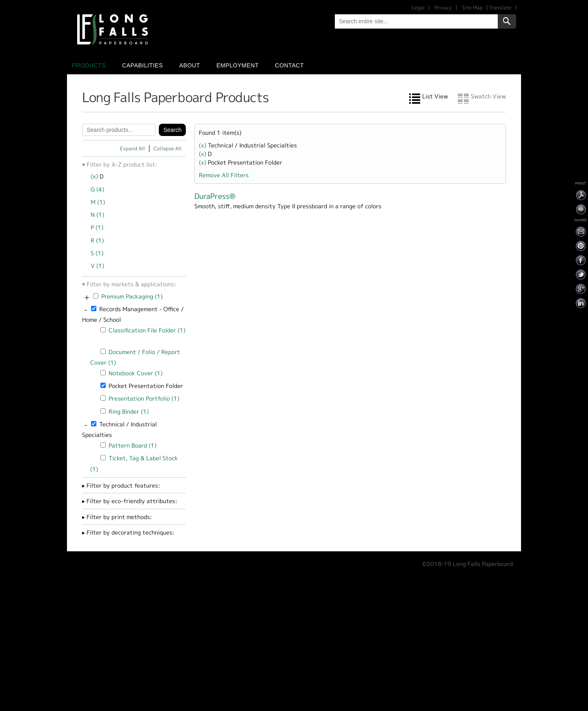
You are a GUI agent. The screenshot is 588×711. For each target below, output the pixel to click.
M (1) (98, 202)
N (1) (97, 215)
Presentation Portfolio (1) (144, 398)
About (190, 65)
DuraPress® (215, 196)
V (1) (97, 266)
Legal (418, 8)
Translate (500, 8)
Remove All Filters (224, 175)
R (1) (97, 240)
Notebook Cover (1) (136, 373)
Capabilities (143, 65)
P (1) (97, 227)
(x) (95, 176)
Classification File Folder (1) (147, 330)
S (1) (97, 253)
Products (89, 65)
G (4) (97, 189)
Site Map (472, 8)
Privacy (443, 8)
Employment (238, 65)
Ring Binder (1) (129, 411)
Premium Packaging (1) (132, 296)
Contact (290, 65)
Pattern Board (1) (133, 445)
